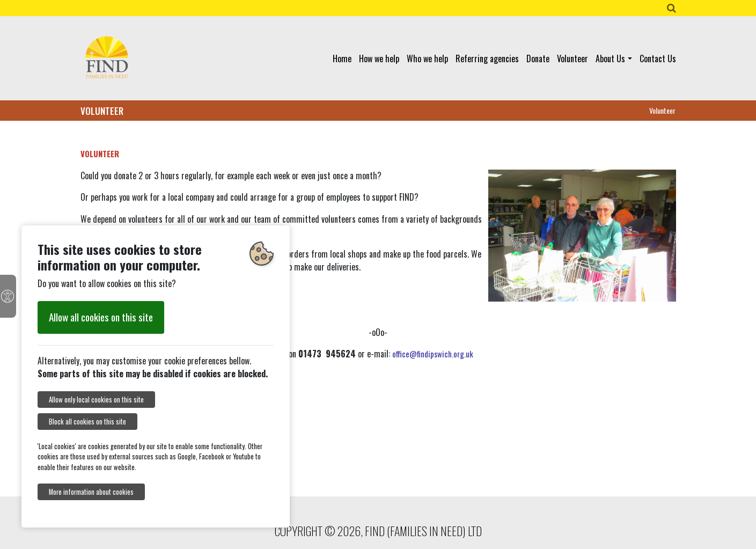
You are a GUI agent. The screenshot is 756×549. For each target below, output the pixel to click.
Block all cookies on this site (87, 422)
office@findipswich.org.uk (433, 354)
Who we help (427, 58)
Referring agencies (487, 58)
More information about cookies (91, 492)
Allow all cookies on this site (101, 317)
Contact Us (658, 58)
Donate (538, 58)
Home (342, 58)
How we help (379, 58)
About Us (610, 58)
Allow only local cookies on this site (96, 400)
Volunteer (572, 58)
